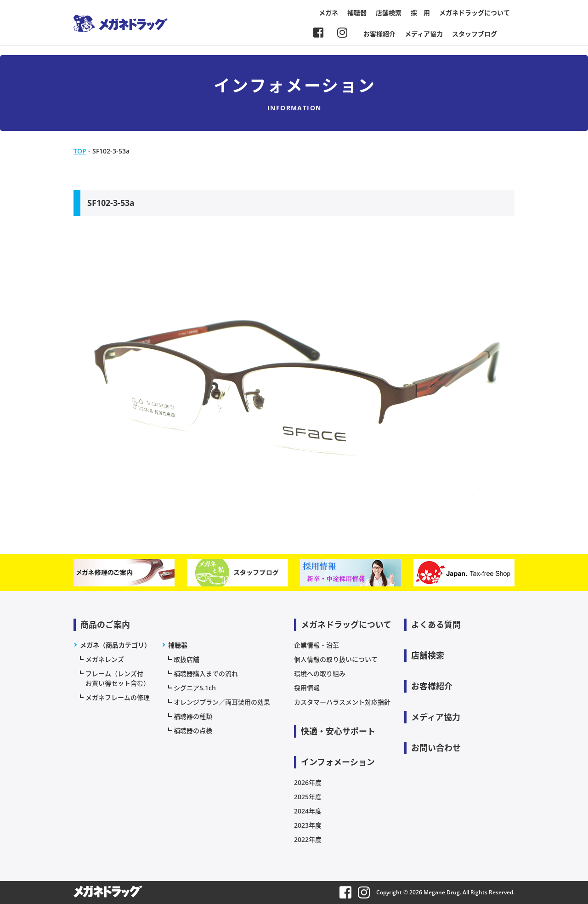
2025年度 (308, 797)
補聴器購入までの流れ (206, 674)
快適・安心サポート (338, 731)
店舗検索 (389, 13)
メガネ (328, 13)
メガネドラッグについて (475, 13)
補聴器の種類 (193, 716)
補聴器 (357, 13)
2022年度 (308, 839)
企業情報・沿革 (317, 645)
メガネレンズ (105, 659)
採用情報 (307, 688)
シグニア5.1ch (195, 688)
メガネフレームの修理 (118, 697)
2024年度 (308, 811)
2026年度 (308, 782)
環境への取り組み (320, 674)
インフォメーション (338, 762)
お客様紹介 (379, 34)
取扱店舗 (187, 659)
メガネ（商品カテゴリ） (115, 645)
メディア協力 (424, 34)
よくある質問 (436, 625)
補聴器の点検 (193, 731)
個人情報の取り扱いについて (336, 659)
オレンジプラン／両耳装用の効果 (222, 702)
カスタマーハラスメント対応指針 (342, 702)
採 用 (420, 13)
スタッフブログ (475, 34)
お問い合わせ (436, 748)
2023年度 (308, 825)
